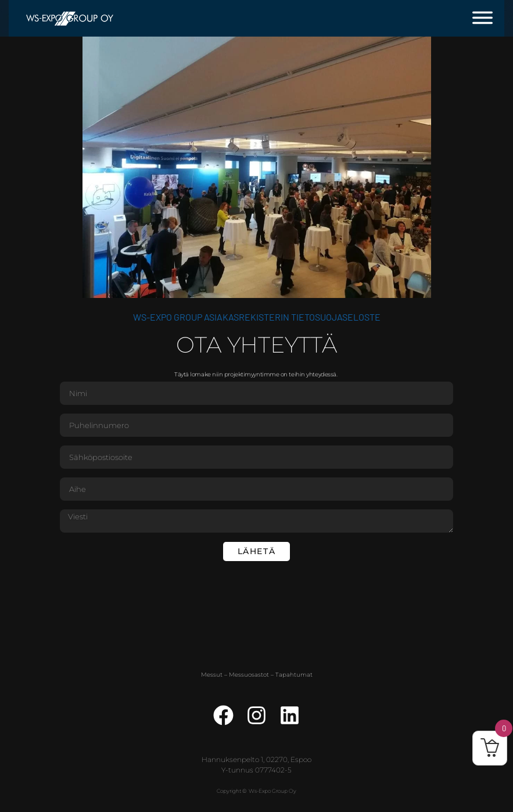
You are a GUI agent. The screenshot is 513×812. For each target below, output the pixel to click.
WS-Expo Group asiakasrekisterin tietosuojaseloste (257, 317)
